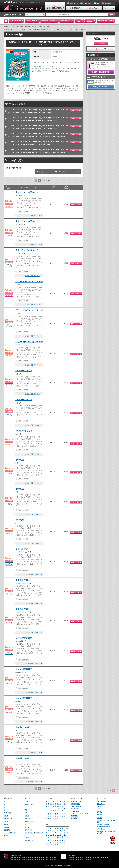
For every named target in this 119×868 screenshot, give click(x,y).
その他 (6, 836)
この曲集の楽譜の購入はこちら (42, 66)
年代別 (6, 824)
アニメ (6, 816)
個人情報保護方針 (102, 827)
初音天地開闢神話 (24, 638)
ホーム (6, 27)
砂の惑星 (20, 460)
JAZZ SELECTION (10, 833)
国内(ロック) (29, 830)
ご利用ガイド (101, 804)
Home (6, 21)
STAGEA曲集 (45, 27)
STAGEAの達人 (76, 806)
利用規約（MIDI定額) (103, 824)
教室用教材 (75, 816)
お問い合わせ (101, 829)
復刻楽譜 (74, 818)
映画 (26, 810)
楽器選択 (99, 812)
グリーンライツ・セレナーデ (29, 282)
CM (26, 813)
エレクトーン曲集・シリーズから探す (24, 27)
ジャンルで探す (17, 21)
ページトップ (107, 790)
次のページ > (48, 181)
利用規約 (99, 818)
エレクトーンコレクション (79, 813)
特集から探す (67, 21)
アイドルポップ (30, 819)
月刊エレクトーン (77, 802)
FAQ (98, 809)
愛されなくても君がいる (27, 192)
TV (26, 807)
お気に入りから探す (106, 21)
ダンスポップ (29, 840)
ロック (27, 824)
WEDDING (7, 827)
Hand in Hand (22, 727)
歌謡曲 (27, 837)
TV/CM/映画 (7, 813)
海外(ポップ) (29, 821)
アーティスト (8, 819)
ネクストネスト (23, 549)
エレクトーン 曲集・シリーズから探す (86, 21)
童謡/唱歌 (7, 830)
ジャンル (7, 821)
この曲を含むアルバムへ (33, 216)
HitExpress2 (75, 811)
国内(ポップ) (29, 804)
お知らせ (99, 806)
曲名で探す (32, 21)
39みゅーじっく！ (24, 371)
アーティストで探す (50, 21)
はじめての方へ (102, 802)
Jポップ (27, 802)
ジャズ (27, 827)
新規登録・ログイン (103, 814)
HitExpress (75, 809)
